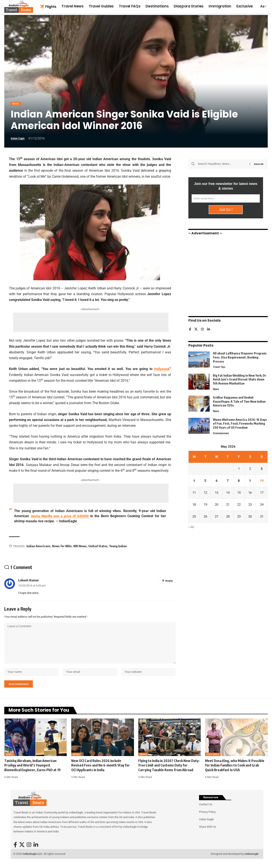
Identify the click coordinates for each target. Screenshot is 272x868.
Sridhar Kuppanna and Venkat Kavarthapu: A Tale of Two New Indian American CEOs (239, 401)
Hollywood (161, 369)
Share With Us (208, 834)
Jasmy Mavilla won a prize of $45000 (60, 516)
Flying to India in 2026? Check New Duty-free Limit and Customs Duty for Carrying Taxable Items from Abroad (169, 772)
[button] (263, 6)
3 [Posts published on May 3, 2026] (262, 469)
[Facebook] (190, 328)
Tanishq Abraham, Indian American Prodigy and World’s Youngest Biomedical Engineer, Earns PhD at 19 (32, 772)
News (16, 104)
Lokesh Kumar (28, 581)
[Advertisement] (91, 323)
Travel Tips (220, 366)
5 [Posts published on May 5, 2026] (206, 481)
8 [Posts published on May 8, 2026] (239, 481)
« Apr (191, 529)
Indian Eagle (19, 139)
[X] (196, 328)
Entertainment (221, 433)
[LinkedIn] (209, 328)
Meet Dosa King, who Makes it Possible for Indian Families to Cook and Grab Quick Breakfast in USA (235, 772)
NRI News (80, 546)
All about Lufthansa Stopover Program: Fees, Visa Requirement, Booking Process (240, 356)
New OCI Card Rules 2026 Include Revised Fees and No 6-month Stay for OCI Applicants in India (100, 772)
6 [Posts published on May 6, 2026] (217, 481)
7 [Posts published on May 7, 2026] (228, 481)
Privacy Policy (207, 819)
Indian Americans (38, 546)
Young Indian (118, 546)
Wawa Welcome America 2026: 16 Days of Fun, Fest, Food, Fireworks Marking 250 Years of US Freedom (240, 423)
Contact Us (206, 811)
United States (98, 546)
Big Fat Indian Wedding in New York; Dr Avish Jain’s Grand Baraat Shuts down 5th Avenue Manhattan (240, 378)
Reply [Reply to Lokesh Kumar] (169, 581)
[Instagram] (203, 328)
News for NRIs (62, 546)
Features (213, 761)
